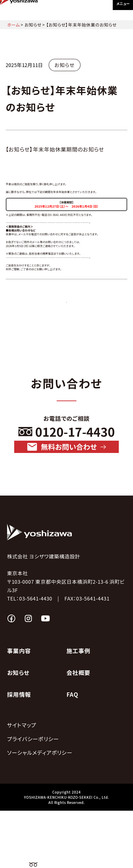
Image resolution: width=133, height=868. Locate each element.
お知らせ (33, 25)
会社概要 (78, 730)
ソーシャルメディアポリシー (40, 810)
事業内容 (19, 708)
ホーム (14, 25)
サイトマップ (22, 782)
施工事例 (78, 708)
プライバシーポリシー (33, 796)
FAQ (72, 752)
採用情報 (19, 752)
